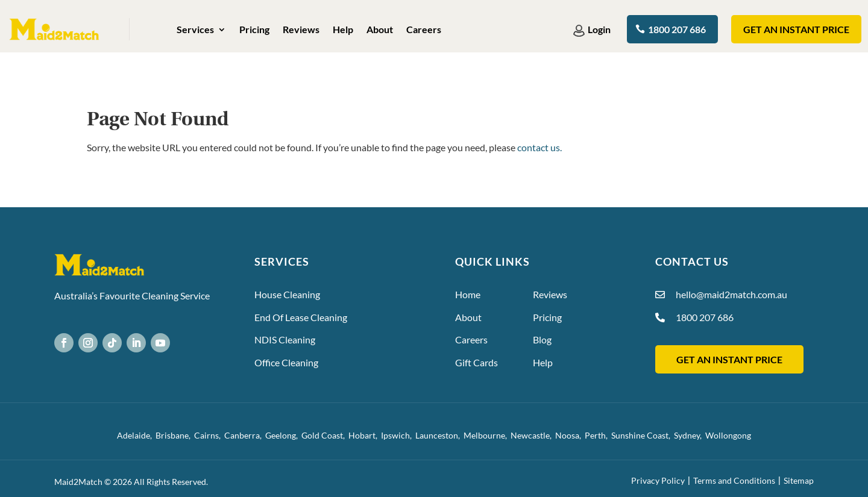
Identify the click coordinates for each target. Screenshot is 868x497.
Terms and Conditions (734, 480)
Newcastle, (533, 435)
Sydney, (690, 435)
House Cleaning (287, 294)
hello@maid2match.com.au (731, 294)
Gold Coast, (325, 435)
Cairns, (209, 435)
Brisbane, (175, 435)
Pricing (254, 30)
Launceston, (439, 435)
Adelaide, (136, 435)
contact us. (539, 147)
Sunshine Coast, (643, 435)
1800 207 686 (677, 29)
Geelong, (283, 435)
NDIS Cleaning (285, 339)
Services (195, 30)
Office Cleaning (286, 362)
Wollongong (728, 435)
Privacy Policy (658, 480)
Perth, (598, 435)
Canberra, (245, 435)
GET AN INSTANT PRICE (729, 359)
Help (343, 30)
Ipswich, (398, 435)
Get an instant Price (796, 29)
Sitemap (799, 480)
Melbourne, (487, 435)
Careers (424, 30)
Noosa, (570, 435)
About (380, 30)
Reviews (301, 30)
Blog (542, 339)
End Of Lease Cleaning (301, 317)
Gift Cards (476, 362)
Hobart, (365, 435)
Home (468, 294)
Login (600, 29)
